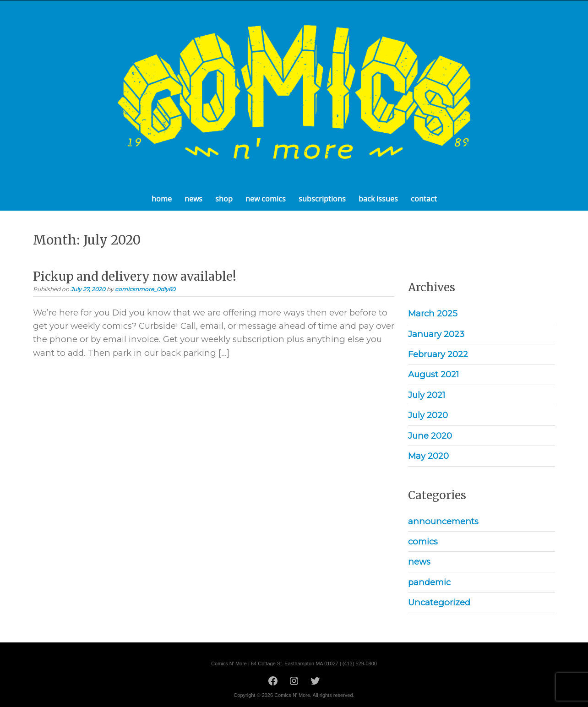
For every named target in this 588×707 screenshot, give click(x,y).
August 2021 (433, 374)
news (193, 199)
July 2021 (427, 395)
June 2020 (430, 436)
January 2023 (436, 334)
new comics (266, 199)
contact (424, 199)
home (162, 199)
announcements (443, 521)
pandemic (429, 582)
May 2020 (428, 456)
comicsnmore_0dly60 (145, 289)
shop (224, 199)
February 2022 (438, 354)
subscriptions (322, 199)
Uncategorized (439, 602)
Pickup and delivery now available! (135, 276)
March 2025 (433, 313)
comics (423, 541)
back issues (378, 199)
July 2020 (428, 415)
